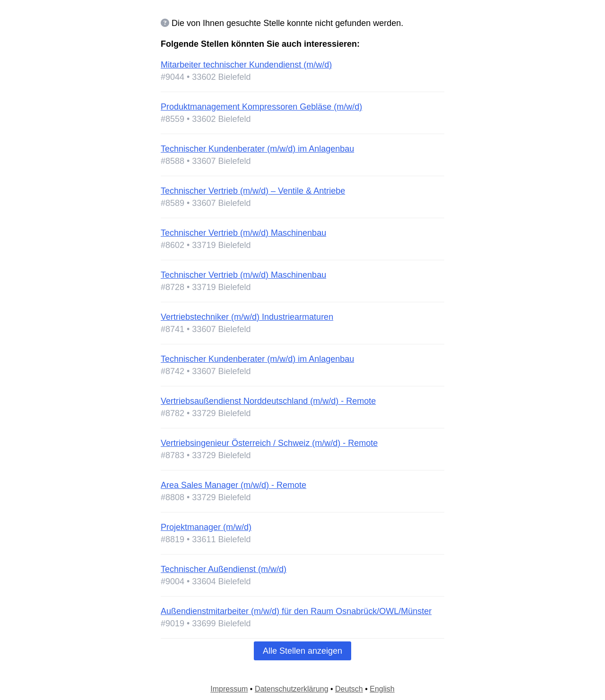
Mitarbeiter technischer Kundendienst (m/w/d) (246, 65)
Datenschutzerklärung (292, 689)
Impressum (229, 689)
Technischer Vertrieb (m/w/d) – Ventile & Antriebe (253, 191)
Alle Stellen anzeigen (302, 651)
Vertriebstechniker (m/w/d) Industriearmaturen (247, 317)
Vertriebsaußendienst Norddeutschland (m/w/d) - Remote (268, 401)
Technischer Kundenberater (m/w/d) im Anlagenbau (257, 149)
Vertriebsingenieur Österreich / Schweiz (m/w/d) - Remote (269, 443)
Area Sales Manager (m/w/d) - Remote (233, 485)
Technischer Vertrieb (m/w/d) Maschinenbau (243, 233)
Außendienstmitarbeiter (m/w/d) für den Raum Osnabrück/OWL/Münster (296, 611)
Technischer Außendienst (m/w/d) (224, 569)
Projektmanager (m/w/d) (206, 527)
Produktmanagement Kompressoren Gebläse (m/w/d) (261, 107)
